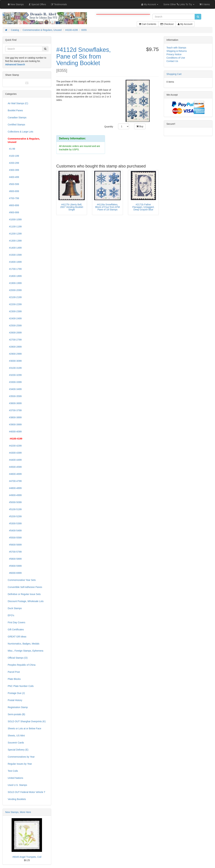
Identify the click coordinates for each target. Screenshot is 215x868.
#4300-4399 (15, 453)
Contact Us (172, 61)
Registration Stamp (18, 707)
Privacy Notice (174, 54)
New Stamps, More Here (18, 812)
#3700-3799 (15, 410)
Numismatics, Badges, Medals (24, 644)
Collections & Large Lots (20, 132)
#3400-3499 (15, 389)
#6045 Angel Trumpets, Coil (27, 857)
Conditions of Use (176, 58)
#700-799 (13, 198)
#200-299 (13, 163)
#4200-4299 (15, 446)
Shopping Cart (174, 74)
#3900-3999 (15, 424)
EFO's (11, 615)
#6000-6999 (15, 573)
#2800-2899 (15, 347)
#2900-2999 (15, 354)
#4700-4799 (15, 481)
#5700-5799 (15, 552)
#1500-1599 (15, 255)
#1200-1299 (15, 234)
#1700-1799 (15, 269)
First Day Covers (16, 622)
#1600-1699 (15, 262)
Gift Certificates (16, 629)
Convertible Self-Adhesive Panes (25, 587)
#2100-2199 (15, 297)
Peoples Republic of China (22, 665)
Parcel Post (14, 672)
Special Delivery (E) (18, 750)
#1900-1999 (15, 283)
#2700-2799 (15, 340)
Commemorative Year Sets (22, 580)
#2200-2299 (15, 304)
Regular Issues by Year (20, 764)
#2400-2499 (15, 318)
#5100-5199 (15, 509)
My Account (185, 24)
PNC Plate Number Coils (21, 686)
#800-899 (13, 205)
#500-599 (13, 184)
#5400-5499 (15, 531)
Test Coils (13, 771)
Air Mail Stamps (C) (18, 103)
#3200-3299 (15, 375)
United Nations (15, 778)
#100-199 (13, 156)
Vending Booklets (17, 799)
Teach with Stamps (176, 48)
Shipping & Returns (177, 51)
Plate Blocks (14, 679)
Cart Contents (148, 24)
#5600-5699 (15, 545)
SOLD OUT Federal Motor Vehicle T (27, 792)
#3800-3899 (15, 417)
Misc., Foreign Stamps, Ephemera (26, 651)
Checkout (167, 24)
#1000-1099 (15, 219)
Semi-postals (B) (16, 714)
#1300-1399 (15, 241)
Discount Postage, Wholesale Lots (26, 601)
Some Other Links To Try (179, 4)
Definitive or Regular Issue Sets (24, 594)
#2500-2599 (15, 326)
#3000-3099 (15, 361)
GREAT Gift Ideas (17, 637)
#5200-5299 (15, 516)
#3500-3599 (15, 396)
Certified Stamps (16, 125)
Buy (140, 126)
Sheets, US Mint (16, 736)
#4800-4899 (15, 488)
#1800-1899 (15, 276)
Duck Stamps (15, 608)
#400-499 (13, 177)
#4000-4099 (15, 432)
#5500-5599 (15, 538)
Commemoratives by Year (21, 757)
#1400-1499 (15, 248)
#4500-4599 (15, 467)
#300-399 (13, 170)
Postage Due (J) (16, 693)
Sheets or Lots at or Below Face (24, 728)
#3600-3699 (15, 403)
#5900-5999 (15, 566)
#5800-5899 (15, 559)
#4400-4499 (15, 460)
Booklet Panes (15, 110)
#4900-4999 (15, 495)
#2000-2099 (15, 290)
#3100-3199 (15, 368)
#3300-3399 (15, 382)
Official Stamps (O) (18, 658)
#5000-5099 (15, 502)
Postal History (15, 700)
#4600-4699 (15, 474)
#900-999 (13, 212)
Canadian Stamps (17, 117)
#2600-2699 (15, 333)
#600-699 (13, 191)
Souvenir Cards (16, 743)
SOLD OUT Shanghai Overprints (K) (27, 721)
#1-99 (11, 149)
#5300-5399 (15, 523)
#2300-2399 (15, 311)
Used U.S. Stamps (17, 785)
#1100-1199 (15, 227)
